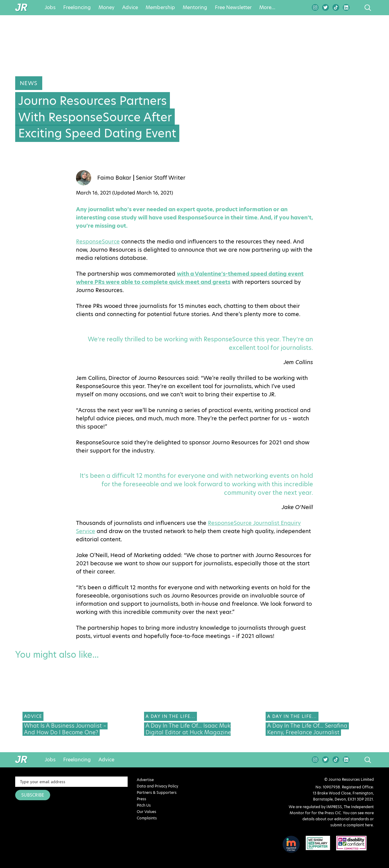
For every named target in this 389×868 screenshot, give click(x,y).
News (29, 83)
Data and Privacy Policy (157, 786)
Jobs (50, 8)
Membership (160, 8)
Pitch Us (144, 805)
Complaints (147, 818)
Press (141, 799)
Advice (130, 8)
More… (267, 8)
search (356, 8)
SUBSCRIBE (33, 795)
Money (107, 8)
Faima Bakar (114, 178)
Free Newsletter (233, 8)
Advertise (145, 780)
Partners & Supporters (157, 792)
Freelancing (77, 8)
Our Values (146, 812)
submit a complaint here (352, 825)
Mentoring (195, 8)
